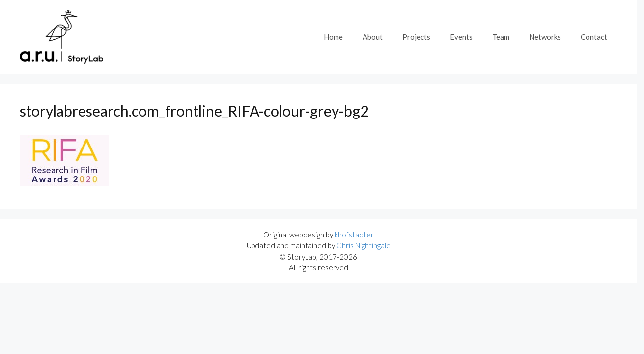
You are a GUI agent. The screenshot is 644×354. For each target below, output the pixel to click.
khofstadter (354, 235)
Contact (594, 37)
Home (333, 37)
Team (501, 37)
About (373, 37)
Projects (416, 37)
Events (461, 37)
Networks (545, 37)
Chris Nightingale (364, 245)
